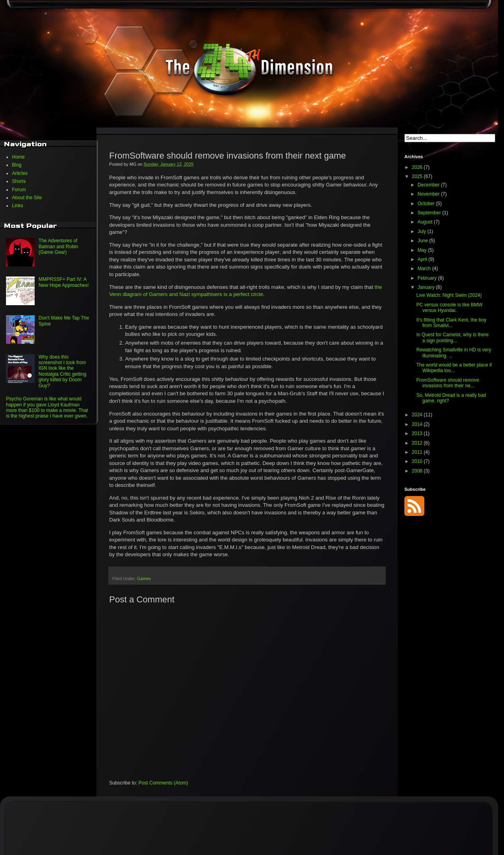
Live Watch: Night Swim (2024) (449, 295)
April (423, 259)
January (427, 287)
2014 (418, 424)
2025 (418, 176)
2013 (418, 433)
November (429, 194)
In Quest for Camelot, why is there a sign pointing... (452, 337)
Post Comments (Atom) (163, 783)
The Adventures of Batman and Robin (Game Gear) (58, 246)
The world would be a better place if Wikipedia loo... (454, 368)
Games (144, 578)
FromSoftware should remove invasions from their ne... (448, 383)
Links (18, 206)
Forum (19, 190)
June (423, 241)
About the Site (27, 198)
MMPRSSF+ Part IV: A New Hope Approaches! (64, 282)
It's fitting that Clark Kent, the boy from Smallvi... (451, 323)
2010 (418, 461)
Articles (20, 173)
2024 (418, 415)
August (426, 222)
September (430, 213)
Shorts (19, 181)
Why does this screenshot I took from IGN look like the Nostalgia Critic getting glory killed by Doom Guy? (63, 371)
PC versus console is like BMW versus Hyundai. (449, 308)
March (425, 269)
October (427, 204)
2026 (418, 167)
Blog (17, 165)
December (429, 185)
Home (18, 157)
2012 (418, 443)
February (428, 278)
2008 (418, 471)
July (423, 231)
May (423, 250)
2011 (418, 452)
